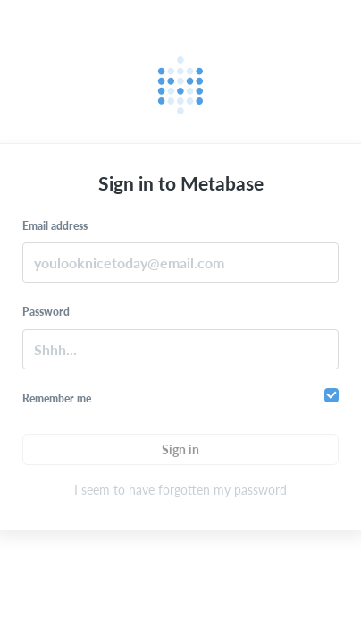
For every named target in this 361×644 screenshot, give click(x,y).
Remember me (57, 398)
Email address (55, 226)
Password (46, 312)
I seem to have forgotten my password (180, 490)
